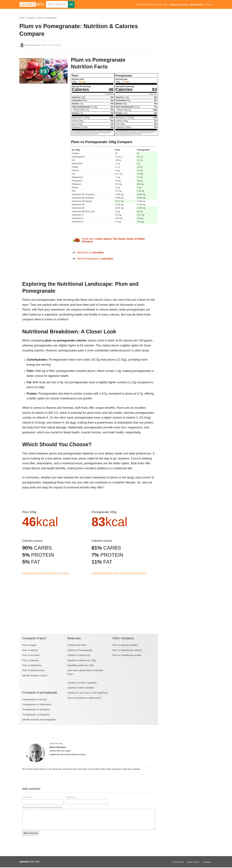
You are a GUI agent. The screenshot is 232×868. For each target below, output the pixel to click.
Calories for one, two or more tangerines (87, 693)
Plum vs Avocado (31, 655)
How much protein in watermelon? (84, 698)
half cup (143, 573)
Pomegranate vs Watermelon (37, 704)
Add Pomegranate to (95, 259)
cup (62, 573)
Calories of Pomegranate (80, 650)
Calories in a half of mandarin (82, 683)
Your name (27, 797)
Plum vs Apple (29, 645)
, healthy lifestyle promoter (43, 45)
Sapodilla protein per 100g (80, 665)
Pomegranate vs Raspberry (36, 715)
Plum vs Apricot (30, 650)
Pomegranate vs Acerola (35, 699)
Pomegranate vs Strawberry (36, 709)
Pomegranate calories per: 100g (104, 573)
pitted (67, 573)
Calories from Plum (77, 645)
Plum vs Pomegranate (47, 18)
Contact (208, 5)
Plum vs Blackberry (32, 665)
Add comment (30, 833)
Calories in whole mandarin (81, 688)
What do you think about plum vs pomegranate (42, 807)
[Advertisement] (43, 118)
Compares (157, 5)
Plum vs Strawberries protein (127, 655)
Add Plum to (90, 252)
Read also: (113, 240)
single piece (54, 573)
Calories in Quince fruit (79, 655)
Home (22, 18)
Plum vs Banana (30, 660)
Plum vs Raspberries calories (127, 650)
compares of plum (38, 675)
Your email (71, 797)
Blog (166, 5)
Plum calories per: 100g (32, 573)
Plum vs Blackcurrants (33, 670)
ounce (45, 573)
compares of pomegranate (42, 720)
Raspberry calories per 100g (82, 660)
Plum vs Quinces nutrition (125, 645)
